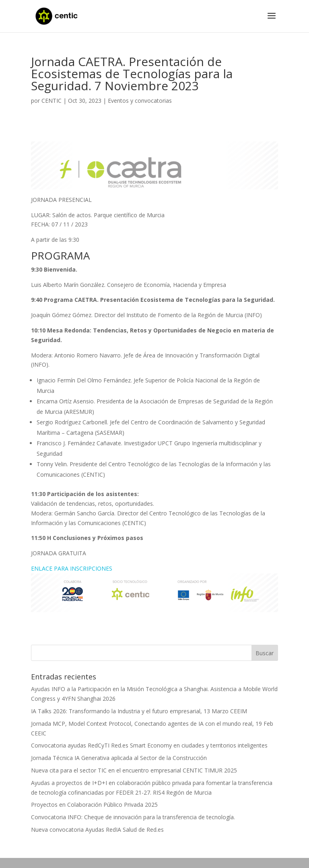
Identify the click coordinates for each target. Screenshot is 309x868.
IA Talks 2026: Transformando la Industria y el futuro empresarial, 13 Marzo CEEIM (139, 711)
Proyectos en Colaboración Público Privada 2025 (94, 805)
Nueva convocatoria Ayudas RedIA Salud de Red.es (97, 830)
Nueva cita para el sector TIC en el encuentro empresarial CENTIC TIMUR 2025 (134, 770)
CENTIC (51, 101)
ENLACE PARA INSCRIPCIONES (72, 568)
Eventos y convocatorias (140, 101)
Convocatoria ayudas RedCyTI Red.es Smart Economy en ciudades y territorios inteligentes (149, 745)
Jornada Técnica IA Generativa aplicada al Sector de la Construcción (119, 758)
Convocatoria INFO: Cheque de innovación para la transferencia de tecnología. (133, 817)
